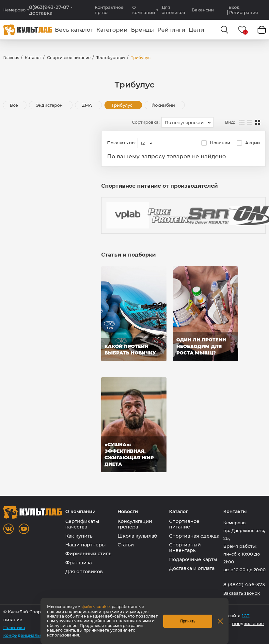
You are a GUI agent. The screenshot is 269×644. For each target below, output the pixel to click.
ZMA (88, 105)
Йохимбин (164, 105)
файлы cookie (96, 607)
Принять (188, 621)
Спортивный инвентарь (185, 548)
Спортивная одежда (194, 536)
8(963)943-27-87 (51, 10)
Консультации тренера (135, 524)
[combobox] (187, 122)
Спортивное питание (69, 58)
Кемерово (14, 10)
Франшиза (79, 563)
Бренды (142, 30)
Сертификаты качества (82, 524)
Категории (112, 30)
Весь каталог (74, 30)
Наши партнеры (86, 545)
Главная (11, 58)
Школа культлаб (137, 536)
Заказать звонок (242, 593)
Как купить (79, 536)
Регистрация (244, 13)
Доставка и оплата (192, 568)
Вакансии (203, 10)
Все (14, 105)
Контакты (235, 512)
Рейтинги (171, 30)
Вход (234, 7)
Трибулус (122, 105)
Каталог (33, 58)
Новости (128, 512)
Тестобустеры (111, 58)
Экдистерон (50, 105)
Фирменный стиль (88, 554)
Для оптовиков (173, 10)
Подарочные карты (193, 559)
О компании (144, 10)
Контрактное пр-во (109, 10)
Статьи (126, 545)
